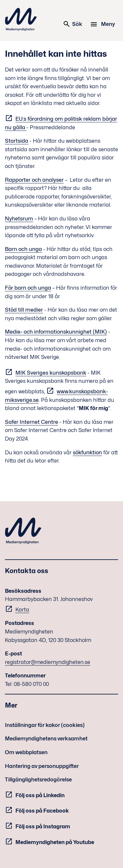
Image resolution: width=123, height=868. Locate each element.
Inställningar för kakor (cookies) (45, 725)
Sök (72, 24)
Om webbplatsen (26, 752)
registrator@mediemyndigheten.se (48, 662)
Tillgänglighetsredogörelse (38, 780)
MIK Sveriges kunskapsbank (51, 373)
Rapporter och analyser (34, 180)
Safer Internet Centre (31, 422)
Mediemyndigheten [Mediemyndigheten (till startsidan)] (21, 19)
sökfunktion (87, 453)
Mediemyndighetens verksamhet (46, 739)
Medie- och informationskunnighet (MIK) (56, 332)
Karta (22, 610)
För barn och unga (28, 288)
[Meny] (103, 24)
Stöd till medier (24, 310)
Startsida (17, 141)
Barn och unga (23, 249)
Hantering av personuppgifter (42, 766)
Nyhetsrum (19, 219)
